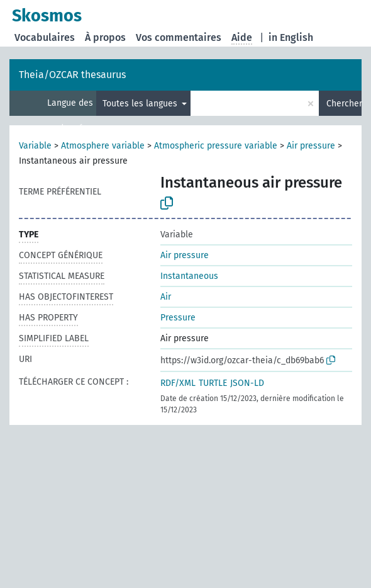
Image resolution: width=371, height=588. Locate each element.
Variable (35, 146)
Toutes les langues (141, 104)
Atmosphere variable (103, 146)
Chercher (344, 104)
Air (166, 297)
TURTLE (213, 383)
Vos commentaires (179, 37)
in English (291, 37)
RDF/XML (178, 383)
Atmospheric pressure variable (216, 146)
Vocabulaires (45, 37)
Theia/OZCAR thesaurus (72, 75)
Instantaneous (189, 276)
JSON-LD (247, 383)
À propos (105, 37)
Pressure (178, 318)
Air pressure (311, 146)
